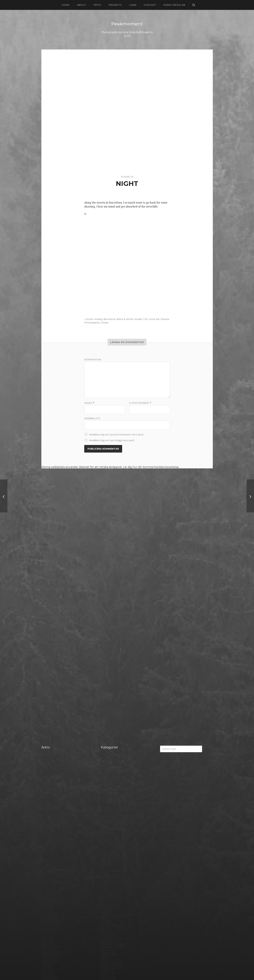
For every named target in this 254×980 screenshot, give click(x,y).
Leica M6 (154, 319)
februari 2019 (50, 611)
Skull (104, 891)
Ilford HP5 (107, 727)
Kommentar (93, 359)
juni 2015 (47, 727)
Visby (104, 930)
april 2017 (48, 669)
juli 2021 (47, 542)
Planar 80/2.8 (110, 843)
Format (106, 679)
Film (104, 664)
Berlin (105, 584)
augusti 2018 (50, 627)
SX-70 (105, 912)
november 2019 (52, 587)
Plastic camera (110, 846)
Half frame (108, 711)
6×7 (103, 558)
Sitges (105, 888)
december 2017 (52, 648)
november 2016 (52, 682)
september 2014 (52, 751)
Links (133, 5)
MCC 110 (106, 798)
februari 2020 (51, 579)
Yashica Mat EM (111, 941)
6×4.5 (104, 553)
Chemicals (107, 606)
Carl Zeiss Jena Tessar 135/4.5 (119, 603)
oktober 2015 (50, 716)
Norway (106, 822)
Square (106, 898)
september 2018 (52, 624)
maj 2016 (47, 698)
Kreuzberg (108, 769)
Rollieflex (107, 872)
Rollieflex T (108, 875)
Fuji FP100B (109, 685)
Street (105, 322)
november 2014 (52, 745)
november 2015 (52, 714)
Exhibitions (108, 658)
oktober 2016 (50, 685)
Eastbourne (109, 650)
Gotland (106, 701)
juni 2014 (47, 759)
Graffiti (105, 703)
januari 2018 (49, 645)
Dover (105, 648)
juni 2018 (47, 632)
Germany (107, 695)
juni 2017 (47, 664)
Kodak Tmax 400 (112, 759)
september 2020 (52, 561)
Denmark (107, 635)
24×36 (105, 545)
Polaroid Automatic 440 (116, 854)
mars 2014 (48, 767)
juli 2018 (47, 629)
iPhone (105, 748)
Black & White (125, 319)
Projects (115, 5)
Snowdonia (108, 893)
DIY (103, 645)
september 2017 (52, 656)
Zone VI (106, 943)
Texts (97, 5)
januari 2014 (49, 772)
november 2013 (52, 777)
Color (104, 611)
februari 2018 (50, 642)
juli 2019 (47, 598)
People (165, 319)
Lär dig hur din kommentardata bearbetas (151, 467)
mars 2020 (48, 577)
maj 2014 (47, 761)
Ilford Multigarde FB (114, 730)
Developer (108, 637)
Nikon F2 (107, 811)
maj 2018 (47, 635)
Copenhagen (109, 621)
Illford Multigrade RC (115, 735)
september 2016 (52, 687)
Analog (98, 319)
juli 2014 (47, 756)
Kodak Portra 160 (112, 753)
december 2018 (52, 616)
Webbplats (92, 418)
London (106, 785)
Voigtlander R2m (112, 933)
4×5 (103, 547)
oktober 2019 (50, 590)
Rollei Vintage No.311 (114, 869)
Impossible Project (113, 737)
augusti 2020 (50, 563)
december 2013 (52, 774)
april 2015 (48, 732)
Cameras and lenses (114, 595)
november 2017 (52, 650)
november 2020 (52, 555)
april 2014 (48, 764)
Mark (104, 793)
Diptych (106, 642)
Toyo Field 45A (110, 922)
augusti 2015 (50, 722)
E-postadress (140, 403)
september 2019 (52, 592)
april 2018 (48, 637)
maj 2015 (47, 730)
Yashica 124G (109, 938)
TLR (103, 917)
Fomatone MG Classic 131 (117, 677)
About (81, 5)
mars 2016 (48, 703)
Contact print (110, 613)
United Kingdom (112, 927)
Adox (104, 563)
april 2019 (48, 606)
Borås (104, 592)
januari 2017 (49, 677)
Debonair (107, 632)
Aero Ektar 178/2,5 (113, 566)
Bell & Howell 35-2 (113, 582)
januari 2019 (49, 613)
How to (105, 719)
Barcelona (109, 319)
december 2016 (52, 679)
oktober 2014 (50, 748)
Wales (105, 935)
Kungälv (106, 772)
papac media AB (174, 5)
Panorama (107, 827)
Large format (109, 780)
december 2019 (52, 584)
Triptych (106, 925)
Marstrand (107, 796)
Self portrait (109, 883)
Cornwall (107, 624)
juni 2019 (47, 600)
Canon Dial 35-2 (111, 600)
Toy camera (108, 920)
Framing (106, 682)
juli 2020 (47, 566)
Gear (104, 693)
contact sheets (110, 616)
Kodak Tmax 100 (112, 756)
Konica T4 (107, 764)
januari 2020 (50, 582)
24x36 (89, 319)
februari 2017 (50, 674)
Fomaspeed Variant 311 (116, 674)
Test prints (108, 914)
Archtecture (109, 574)
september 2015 (52, 719)
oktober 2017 (50, 653)
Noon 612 (107, 817)
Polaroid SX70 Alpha (114, 856)
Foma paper (109, 666)
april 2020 (48, 574)
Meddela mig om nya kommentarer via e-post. (116, 434)
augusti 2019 (50, 595)
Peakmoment (127, 24)
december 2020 (52, 553)
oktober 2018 (50, 621)
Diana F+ (106, 640)
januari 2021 (49, 550)
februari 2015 (50, 737)
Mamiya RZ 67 (110, 790)
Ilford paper (109, 732)
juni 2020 (48, 569)
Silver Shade (109, 885)
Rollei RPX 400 (111, 867)
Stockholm (108, 901)
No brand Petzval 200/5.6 (117, 814)
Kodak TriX (141, 319)
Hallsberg (107, 714)
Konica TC (107, 767)
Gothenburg (109, 698)
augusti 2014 (50, 753)
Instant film (108, 743)
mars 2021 (48, 545)
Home (66, 5)
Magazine (107, 788)
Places (105, 840)
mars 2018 (48, 640)
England (106, 656)
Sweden (106, 909)
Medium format (111, 801)
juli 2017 (47, 661)
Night (104, 809)
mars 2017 (48, 672)
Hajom (105, 708)
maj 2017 (47, 666)
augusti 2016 (50, 690)
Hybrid (105, 722)
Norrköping (108, 819)
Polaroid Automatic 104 (116, 851)
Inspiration (108, 740)
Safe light (107, 877)
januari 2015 (49, 740)
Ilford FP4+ (108, 724)
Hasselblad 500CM (113, 716)
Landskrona (108, 777)
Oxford (105, 825)
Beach (105, 579)
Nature (105, 806)
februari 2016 (50, 706)
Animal (105, 571)
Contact (150, 5)
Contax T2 (107, 619)
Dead (104, 629)
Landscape (108, 774)
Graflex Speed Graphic (115, 706)
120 (103, 542)
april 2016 (48, 701)
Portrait (106, 859)
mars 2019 (48, 608)
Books (105, 590)
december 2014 (52, 743)
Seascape (107, 880)
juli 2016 (47, 693)
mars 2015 (48, 735)
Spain (104, 896)
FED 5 (105, 661)
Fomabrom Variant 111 (115, 669)
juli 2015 (47, 724)
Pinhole (106, 838)
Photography (92, 322)
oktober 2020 (51, 558)
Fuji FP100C (108, 687)
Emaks (105, 653)
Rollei (104, 864)
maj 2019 (47, 603)
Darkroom (107, 627)
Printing (106, 861)
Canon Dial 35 (110, 598)
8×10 (104, 561)
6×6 (103, 555)
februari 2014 (50, 769)
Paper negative (111, 830)
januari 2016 (49, 708)
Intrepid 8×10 (109, 745)
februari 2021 (50, 547)
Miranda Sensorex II (114, 803)
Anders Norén (133, 969)
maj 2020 (48, 571)
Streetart (107, 906)
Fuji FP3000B (110, 690)
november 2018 (52, 619)
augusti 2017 (50, 658)
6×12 (104, 550)
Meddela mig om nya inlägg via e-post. (112, 440)
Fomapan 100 (110, 672)
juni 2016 (47, 695)
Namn (89, 403)
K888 (104, 751)
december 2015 (52, 711)
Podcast (106, 848)
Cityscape (107, 608)
